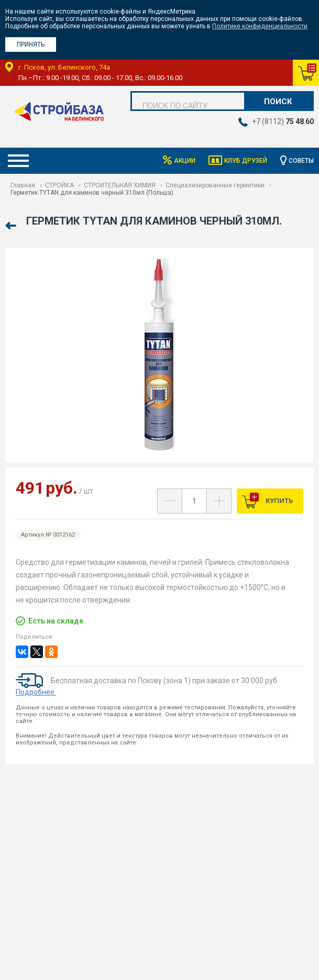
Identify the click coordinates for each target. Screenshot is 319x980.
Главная (23, 185)
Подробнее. (36, 692)
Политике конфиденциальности (260, 26)
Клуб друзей (246, 161)
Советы (301, 161)
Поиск (278, 102)
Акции (185, 161)
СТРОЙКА (59, 185)
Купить (278, 501)
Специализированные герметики (215, 185)
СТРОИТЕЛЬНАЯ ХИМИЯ (120, 185)
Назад (12, 226)
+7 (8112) (283, 121)
